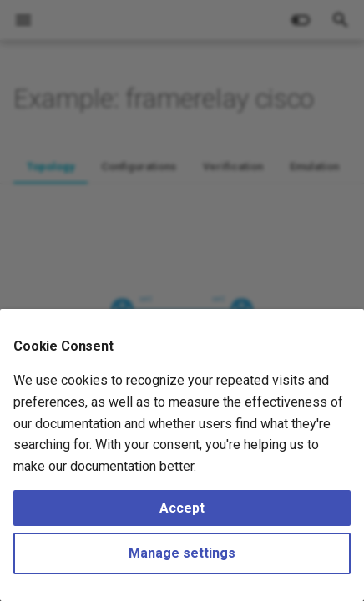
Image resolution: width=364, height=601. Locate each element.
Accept (182, 508)
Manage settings (182, 553)
